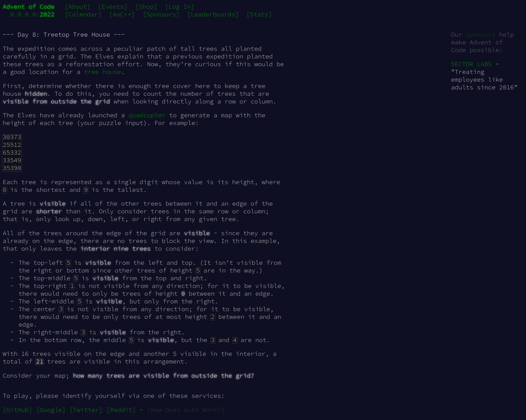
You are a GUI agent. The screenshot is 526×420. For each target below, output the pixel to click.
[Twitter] (86, 410)
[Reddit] (121, 410)
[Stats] (259, 14)
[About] (78, 7)
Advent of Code (29, 7)
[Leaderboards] (213, 14)
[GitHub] (17, 410)
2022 (47, 14)
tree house (103, 72)
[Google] (51, 410)
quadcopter (147, 115)
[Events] (113, 7)
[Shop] (146, 7)
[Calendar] (83, 14)
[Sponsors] (161, 14)
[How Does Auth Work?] (186, 410)
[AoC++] (122, 14)
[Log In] (180, 7)
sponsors (481, 34)
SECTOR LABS (471, 64)
